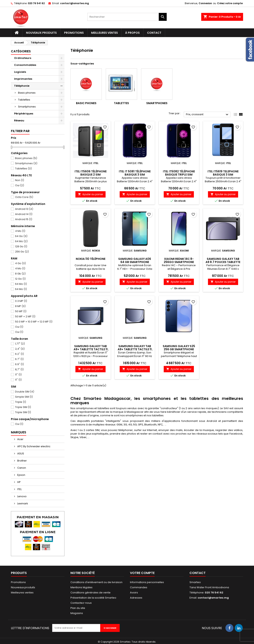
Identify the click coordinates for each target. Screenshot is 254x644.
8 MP (18, 306)
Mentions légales (81, 587)
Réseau (19, 120)
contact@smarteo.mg (75, 3)
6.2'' (17, 354)
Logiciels (20, 72)
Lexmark (22, 503)
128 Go (19, 247)
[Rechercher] (127, 17)
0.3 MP (19, 301)
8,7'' (17, 370)
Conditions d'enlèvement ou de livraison (96, 582)
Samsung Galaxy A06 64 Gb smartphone (135, 260)
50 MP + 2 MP (23, 317)
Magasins (77, 613)
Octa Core (22, 197)
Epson (21, 475)
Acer (20, 439)
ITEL (19, 489)
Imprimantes (23, 79)
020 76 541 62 (36, 3)
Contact (154, 33)
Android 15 (22, 219)
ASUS (20, 453)
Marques (19, 432)
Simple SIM (22, 397)
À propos (132, 33)
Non (17, 180)
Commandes (139, 587)
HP (19, 482)
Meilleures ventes (104, 33)
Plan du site (78, 608)
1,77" (18, 344)
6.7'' (17, 359)
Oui (17, 185)
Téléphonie (22, 86)
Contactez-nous (81, 603)
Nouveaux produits (41, 33)
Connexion (205, 3)
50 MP (19, 311)
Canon (21, 468)
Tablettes (24, 100)
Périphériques (24, 114)
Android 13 (22, 209)
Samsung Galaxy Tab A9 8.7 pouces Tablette (223, 260)
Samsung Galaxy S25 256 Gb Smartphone (179, 348)
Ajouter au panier (90, 194)
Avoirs (134, 593)
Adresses (136, 598)
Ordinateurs (23, 58)
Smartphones (27, 107)
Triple (18, 402)
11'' (16, 375)
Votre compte (142, 573)
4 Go (18, 263)
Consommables (25, 65)
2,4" (18, 349)
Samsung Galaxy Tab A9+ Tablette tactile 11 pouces (91, 349)
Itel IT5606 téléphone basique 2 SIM (91, 173)
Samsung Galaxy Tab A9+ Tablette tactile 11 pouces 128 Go (135, 349)
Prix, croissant (208, 115)
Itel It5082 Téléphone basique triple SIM (179, 173)
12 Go (18, 279)
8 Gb (18, 274)
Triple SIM (21, 407)
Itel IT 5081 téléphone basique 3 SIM (135, 173)
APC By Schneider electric (34, 446)
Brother (22, 461)
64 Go (19, 236)
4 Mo (18, 231)
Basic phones (27, 93)
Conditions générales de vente (90, 593)
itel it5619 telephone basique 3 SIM (223, 173)
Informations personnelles (147, 582)
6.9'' (17, 364)
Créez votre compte (230, 3)
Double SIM (23, 392)
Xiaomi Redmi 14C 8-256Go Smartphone (179, 260)
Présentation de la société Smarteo (93, 598)
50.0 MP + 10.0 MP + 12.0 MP (32, 322)
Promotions (74, 33)
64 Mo (19, 241)
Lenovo (22, 496)
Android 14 (22, 214)
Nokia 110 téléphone (91, 259)
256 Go (20, 252)
